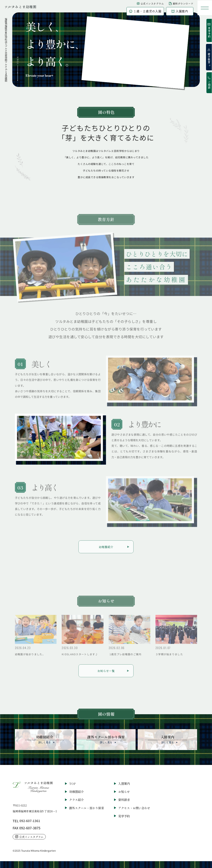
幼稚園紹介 (76, 791)
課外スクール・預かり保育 (87, 807)
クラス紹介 (76, 799)
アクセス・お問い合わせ (134, 807)
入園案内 (124, 783)
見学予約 (124, 815)
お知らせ (124, 791)
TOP (72, 783)
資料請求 (124, 799)
